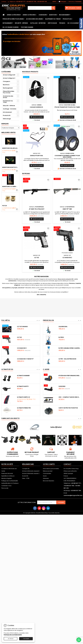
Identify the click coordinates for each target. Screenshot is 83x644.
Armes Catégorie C (29, 15)
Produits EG (67, 19)
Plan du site (5, 488)
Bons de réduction (49, 481)
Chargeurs (43, 15)
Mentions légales (7, 478)
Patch (5, 206)
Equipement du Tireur (53, 19)
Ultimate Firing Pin (24, 408)
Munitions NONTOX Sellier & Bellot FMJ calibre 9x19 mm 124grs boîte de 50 (10, 167)
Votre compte (49, 464)
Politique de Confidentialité (10, 481)
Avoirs (45, 476)
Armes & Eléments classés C (31, 473)
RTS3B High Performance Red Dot (70, 376)
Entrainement (8, 23)
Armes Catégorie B (14, 15)
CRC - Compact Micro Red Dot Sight (70, 397)
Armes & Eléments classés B (31, 471)
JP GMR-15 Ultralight (37, 209)
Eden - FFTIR (26, 478)
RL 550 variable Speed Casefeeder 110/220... (70, 348)
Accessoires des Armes (34, 19)
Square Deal (63, 327)
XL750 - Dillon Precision (67, 359)
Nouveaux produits (30, 72)
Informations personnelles (51, 469)
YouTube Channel (27, 27)
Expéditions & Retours (8, 476)
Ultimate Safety (23, 386)
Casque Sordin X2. (37, 107)
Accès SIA (25, 476)
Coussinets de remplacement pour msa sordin (67, 156)
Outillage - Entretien (38, 23)
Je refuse (11, 639)
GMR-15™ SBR (67, 209)
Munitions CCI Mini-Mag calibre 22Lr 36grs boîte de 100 (10, 187)
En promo (26, 174)
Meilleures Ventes (8, 132)
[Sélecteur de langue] (63, 2)
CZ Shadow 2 (67, 258)
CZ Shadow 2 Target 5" (25, 359)
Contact (4, 2)
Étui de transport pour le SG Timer (67, 107)
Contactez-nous (6, 486)
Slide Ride (62, 386)
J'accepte (26, 639)
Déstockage (52, 23)
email (55, 456)
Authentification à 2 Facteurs (10, 483)
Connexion (78, 2)
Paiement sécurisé (7, 473)
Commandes (47, 473)
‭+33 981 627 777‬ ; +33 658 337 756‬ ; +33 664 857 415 (31, 2)
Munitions (53, 15)
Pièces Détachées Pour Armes (13, 19)
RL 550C (61, 337)
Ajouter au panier (37, 117)
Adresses (46, 478)
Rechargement (64, 15)
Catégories (6, 72)
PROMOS (62, 23)
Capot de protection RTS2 (68, 408)
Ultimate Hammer (23, 376)
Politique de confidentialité (13, 635)
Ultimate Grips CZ (23, 397)
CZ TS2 (37, 258)
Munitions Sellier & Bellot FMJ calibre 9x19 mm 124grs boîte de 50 (10, 148)
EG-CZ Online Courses (11, 27)
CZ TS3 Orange (22, 327)
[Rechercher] (42, 8)
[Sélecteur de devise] (55, 2)
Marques (5, 124)
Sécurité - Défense (21, 23)
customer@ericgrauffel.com (73, 495)
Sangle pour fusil (37, 156)
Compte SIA (26, 469)
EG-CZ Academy (73, 23)
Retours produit (48, 471)
